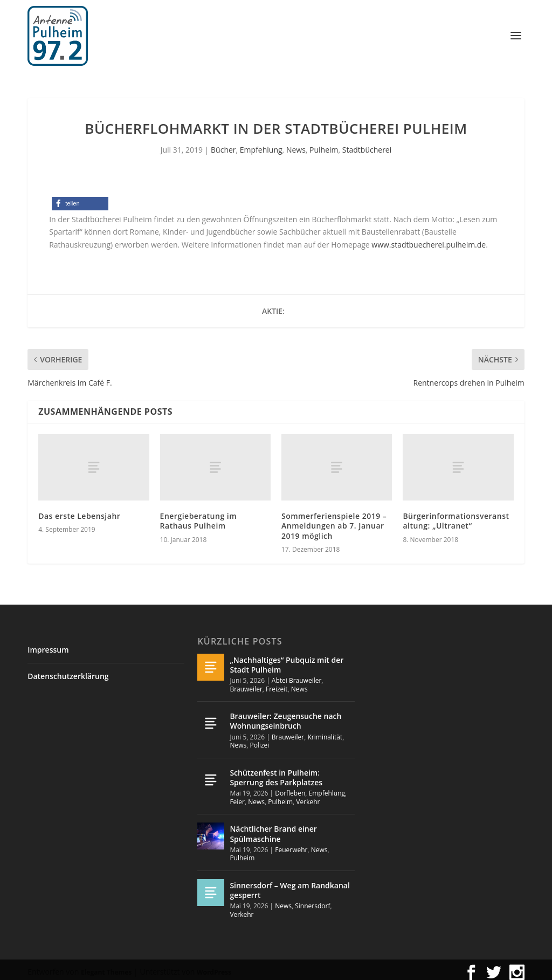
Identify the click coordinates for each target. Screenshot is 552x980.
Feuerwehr (291, 845)
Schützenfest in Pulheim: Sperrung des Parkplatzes (276, 773)
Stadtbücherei (367, 145)
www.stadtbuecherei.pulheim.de (429, 240)
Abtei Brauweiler (297, 676)
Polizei (259, 740)
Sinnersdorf (312, 901)
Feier (237, 797)
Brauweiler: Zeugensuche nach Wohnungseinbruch (285, 716)
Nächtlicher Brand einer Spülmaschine (273, 829)
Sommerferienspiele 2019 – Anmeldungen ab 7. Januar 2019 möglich (334, 521)
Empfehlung (261, 145)
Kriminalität (325, 732)
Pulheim (324, 145)
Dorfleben (290, 788)
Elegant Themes (106, 967)
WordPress (214, 967)
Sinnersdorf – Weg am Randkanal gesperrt (290, 885)
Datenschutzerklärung (68, 671)
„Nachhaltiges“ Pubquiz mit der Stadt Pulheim (287, 660)
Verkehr (308, 797)
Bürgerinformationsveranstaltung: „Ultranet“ (456, 516)
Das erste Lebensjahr (79, 511)
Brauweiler (246, 684)
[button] (80, 199)
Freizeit (277, 684)
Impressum (48, 645)
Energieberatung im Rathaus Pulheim (198, 516)
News (296, 145)
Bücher (223, 145)
